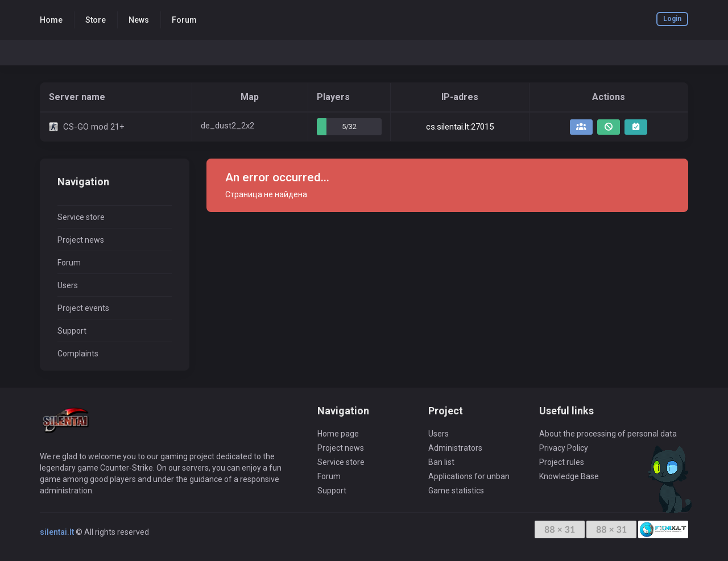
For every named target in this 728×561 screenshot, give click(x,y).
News (139, 20)
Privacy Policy (564, 448)
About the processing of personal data (608, 434)
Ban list (441, 462)
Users (68, 285)
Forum (184, 20)
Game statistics (456, 491)
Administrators (455, 448)
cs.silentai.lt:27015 (460, 127)
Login (672, 19)
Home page (338, 434)
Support (72, 331)
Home (51, 20)
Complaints (78, 354)
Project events (83, 308)
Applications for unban (469, 476)
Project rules (562, 462)
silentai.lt (57, 532)
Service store (81, 217)
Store (96, 20)
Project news (81, 240)
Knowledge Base (569, 476)
